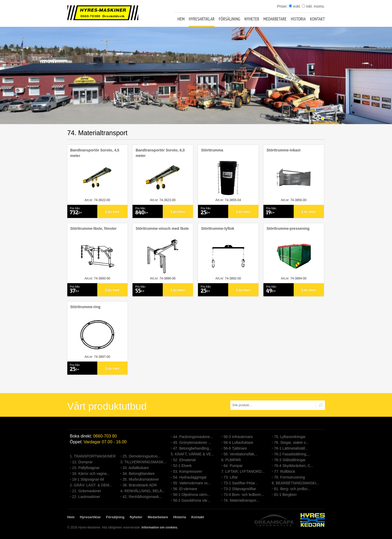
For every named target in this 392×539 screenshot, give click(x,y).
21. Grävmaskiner (86, 491)
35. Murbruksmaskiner (141, 479)
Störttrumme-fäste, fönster (93, 228)
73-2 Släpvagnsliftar (240, 489)
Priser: (283, 6)
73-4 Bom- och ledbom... (244, 495)
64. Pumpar (233, 466)
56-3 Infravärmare (238, 437)
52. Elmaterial (184, 460)
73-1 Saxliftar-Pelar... (241, 483)
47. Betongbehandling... (192, 448)
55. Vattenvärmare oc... (192, 483)
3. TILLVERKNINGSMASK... (144, 462)
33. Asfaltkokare (136, 468)
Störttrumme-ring (85, 307)
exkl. (295, 6)
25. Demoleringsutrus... (142, 456)
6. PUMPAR (231, 460)
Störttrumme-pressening (288, 228)
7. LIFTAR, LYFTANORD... (243, 471)
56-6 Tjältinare (235, 448)
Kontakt (317, 19)
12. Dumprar (82, 462)
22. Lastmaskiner (86, 497)
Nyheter (252, 19)
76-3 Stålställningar (290, 460)
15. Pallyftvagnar (86, 468)
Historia (298, 19)
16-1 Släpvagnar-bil (88, 479)
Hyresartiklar (202, 19)
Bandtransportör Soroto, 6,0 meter (160, 153)
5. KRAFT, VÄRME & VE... (193, 454)
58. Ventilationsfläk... (240, 454)
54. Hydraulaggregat (190, 477)
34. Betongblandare (139, 474)
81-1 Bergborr (285, 495)
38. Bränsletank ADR (140, 485)
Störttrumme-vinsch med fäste (162, 228)
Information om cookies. (160, 527)
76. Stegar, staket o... (291, 443)
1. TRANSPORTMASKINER (93, 456)
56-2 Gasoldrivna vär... (192, 500)
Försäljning (230, 19)
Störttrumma (212, 150)
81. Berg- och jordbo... (292, 489)
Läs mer (113, 211)
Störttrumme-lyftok (218, 228)
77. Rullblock (284, 471)
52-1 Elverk (182, 466)
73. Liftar (231, 477)
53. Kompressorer (188, 471)
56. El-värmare (185, 489)
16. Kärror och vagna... (91, 474)
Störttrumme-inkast (284, 150)
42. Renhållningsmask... (142, 497)
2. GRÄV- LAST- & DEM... (91, 485)
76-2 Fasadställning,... (292, 454)
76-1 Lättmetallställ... (291, 448)
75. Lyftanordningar (290, 437)
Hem (181, 19)
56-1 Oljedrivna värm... (192, 495)
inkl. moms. (313, 6)
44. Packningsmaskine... (193, 437)
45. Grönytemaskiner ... (192, 443)
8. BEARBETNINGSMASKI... (296, 483)
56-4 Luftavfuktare (238, 443)
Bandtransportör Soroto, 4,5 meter (95, 153)
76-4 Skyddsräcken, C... (294, 466)
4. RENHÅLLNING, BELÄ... (143, 491)
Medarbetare (275, 19)
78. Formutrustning (289, 477)
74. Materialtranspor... (241, 500)
